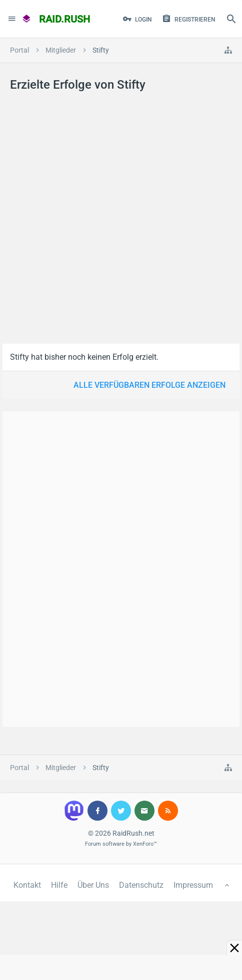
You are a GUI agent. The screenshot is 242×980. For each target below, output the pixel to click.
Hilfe (59, 885)
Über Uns (93, 885)
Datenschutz (141, 885)
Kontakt (27, 885)
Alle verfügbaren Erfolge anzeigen (149, 385)
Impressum (193, 885)
